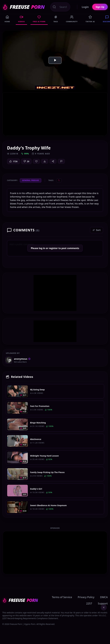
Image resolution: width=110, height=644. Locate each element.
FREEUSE (23, 7)
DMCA (104, 597)
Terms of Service (62, 597)
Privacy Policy (86, 597)
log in (42, 248)
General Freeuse (31, 180)
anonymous (22, 359)
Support (103, 603)
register (53, 248)
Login (85, 7)
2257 (89, 603)
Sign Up (100, 7)
